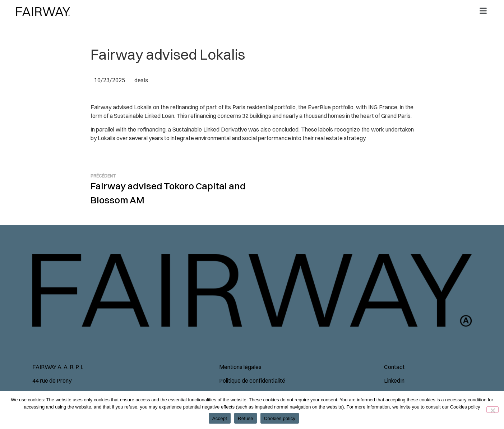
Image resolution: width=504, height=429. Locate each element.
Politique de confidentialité (252, 380)
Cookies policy (280, 418)
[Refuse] (493, 410)
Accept (220, 418)
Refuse (246, 418)
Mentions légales (240, 367)
